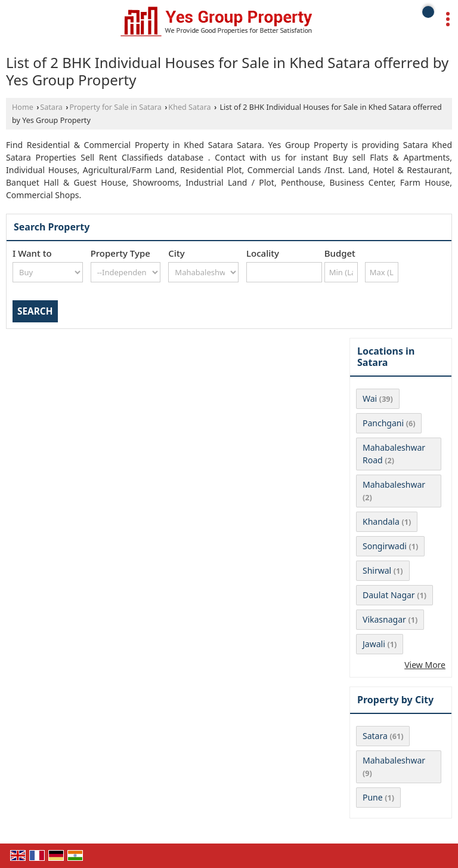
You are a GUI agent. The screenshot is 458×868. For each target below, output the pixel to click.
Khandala (381, 521)
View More (425, 665)
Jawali (374, 644)
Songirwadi (385, 546)
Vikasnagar (384, 619)
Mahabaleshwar (394, 484)
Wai (370, 398)
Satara (51, 107)
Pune (373, 797)
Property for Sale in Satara (115, 107)
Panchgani (383, 423)
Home (23, 107)
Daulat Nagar (389, 595)
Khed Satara (189, 107)
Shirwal (377, 570)
